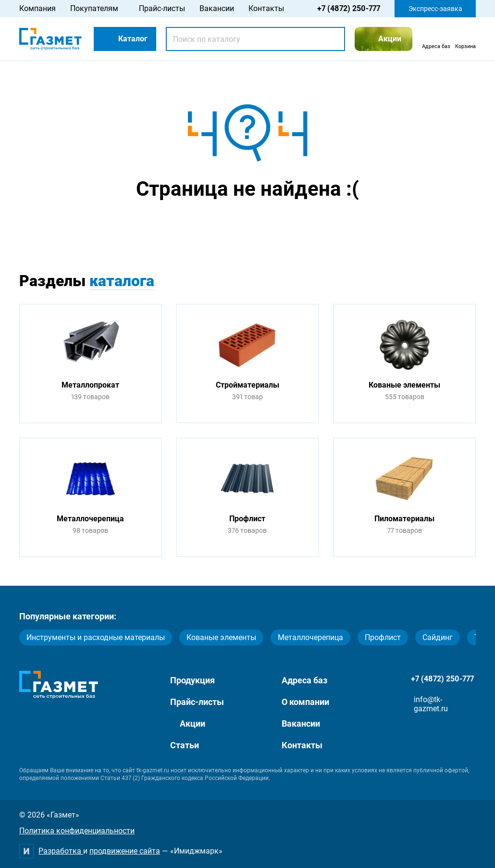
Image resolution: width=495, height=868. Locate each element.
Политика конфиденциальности (77, 831)
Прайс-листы (162, 8)
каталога (122, 281)
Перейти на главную (217, 225)
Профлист (383, 637)
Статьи (185, 745)
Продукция (192, 680)
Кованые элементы (221, 637)
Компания (37, 8)
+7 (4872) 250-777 (349, 8)
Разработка (61, 851)
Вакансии (217, 8)
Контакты (266, 8)
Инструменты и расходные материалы (96, 637)
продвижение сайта (125, 851)
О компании (305, 702)
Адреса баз (304, 680)
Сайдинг (438, 637)
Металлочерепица (310, 637)
